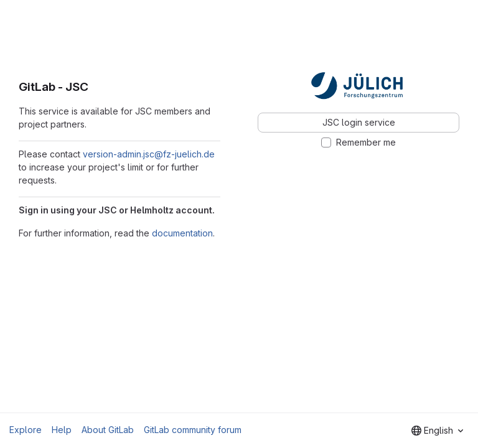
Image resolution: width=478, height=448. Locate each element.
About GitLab (108, 430)
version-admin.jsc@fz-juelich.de (149, 154)
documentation (182, 233)
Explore (26, 430)
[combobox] (437, 431)
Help (62, 430)
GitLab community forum (193, 430)
